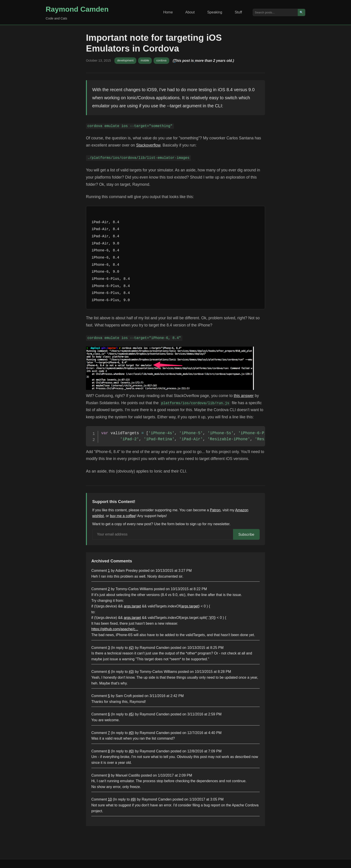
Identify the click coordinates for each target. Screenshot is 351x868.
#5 (131, 714)
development (125, 60)
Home (168, 12)
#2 (131, 648)
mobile (145, 60)
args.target (132, 606)
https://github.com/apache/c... (115, 629)
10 (110, 799)
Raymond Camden (77, 9)
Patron (215, 510)
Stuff (238, 12)
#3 (131, 672)
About (190, 12)
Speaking (215, 12)
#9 (133, 799)
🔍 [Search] (301, 12)
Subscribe (246, 534)
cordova (161, 60)
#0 (131, 733)
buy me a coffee (123, 516)
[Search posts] (275, 12)
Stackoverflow (148, 145)
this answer (244, 396)
